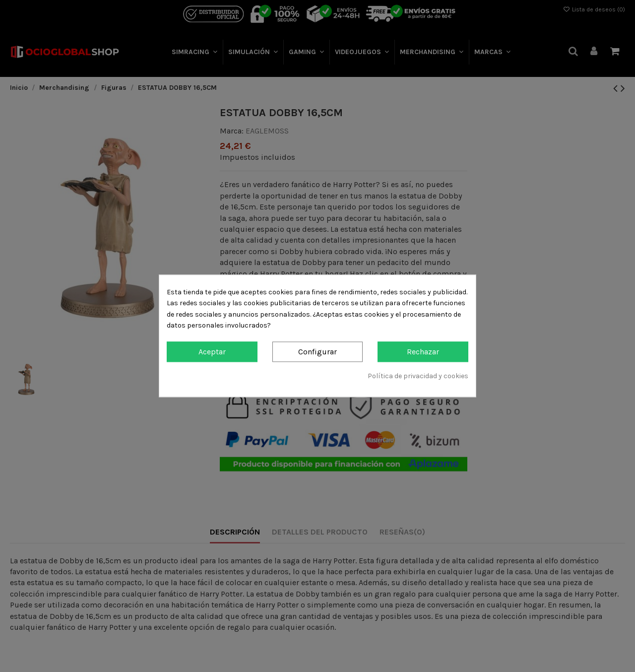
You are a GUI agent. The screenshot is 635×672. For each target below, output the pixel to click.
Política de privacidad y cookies (418, 376)
